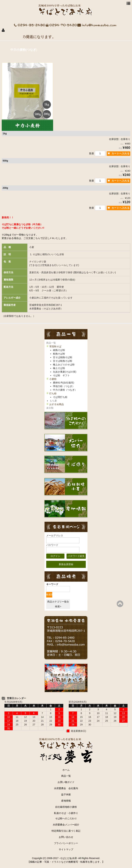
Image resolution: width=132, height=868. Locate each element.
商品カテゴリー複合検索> (58, 604)
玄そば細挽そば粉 (63, 357)
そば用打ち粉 (60, 397)
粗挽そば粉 (59, 354)
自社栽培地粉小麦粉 (66, 807)
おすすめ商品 (57, 404)
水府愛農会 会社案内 (67, 788)
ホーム (66, 770)
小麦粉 (53, 379)
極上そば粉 (59, 368)
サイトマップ (66, 849)
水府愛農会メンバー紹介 (66, 825)
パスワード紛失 (76, 556)
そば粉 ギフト (61, 375)
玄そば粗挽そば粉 (63, 361)
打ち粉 (53, 393)
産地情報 (66, 801)
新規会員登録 (66, 564)
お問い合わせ (66, 837)
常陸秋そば (55, 346)
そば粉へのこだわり (66, 818)
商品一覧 (51, 343)
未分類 (50, 408)
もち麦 (53, 401)
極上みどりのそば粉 (64, 365)
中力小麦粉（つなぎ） (65, 390)
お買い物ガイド (66, 782)
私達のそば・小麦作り (66, 813)
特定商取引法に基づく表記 (66, 831)
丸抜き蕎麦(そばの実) (65, 372)
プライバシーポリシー (66, 843)
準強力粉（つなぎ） (64, 386)
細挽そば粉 (59, 350)
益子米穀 (66, 794)
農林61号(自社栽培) (64, 383)
